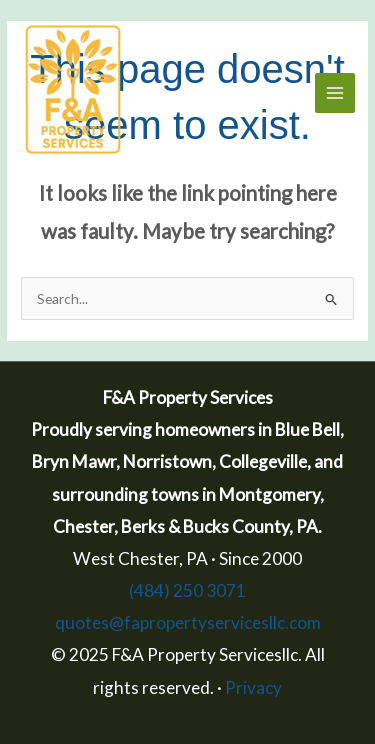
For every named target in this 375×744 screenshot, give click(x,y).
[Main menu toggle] (335, 93)
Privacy (253, 687)
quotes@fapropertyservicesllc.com (188, 622)
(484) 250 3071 (187, 590)
